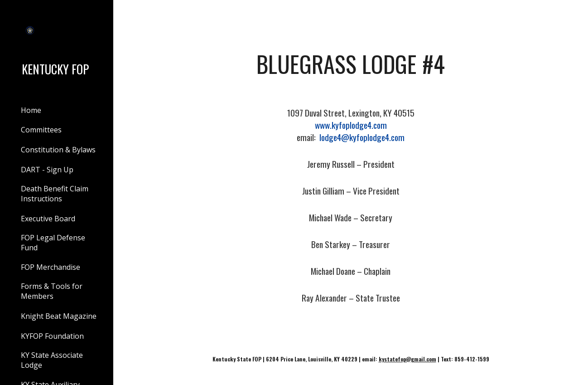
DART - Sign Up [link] (47, 170)
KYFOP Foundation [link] (52, 336)
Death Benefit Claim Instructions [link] (55, 194)
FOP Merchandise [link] (51, 267)
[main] (351, 64)
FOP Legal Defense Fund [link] (53, 243)
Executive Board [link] (48, 219)
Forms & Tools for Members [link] (52, 291)
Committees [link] (41, 130)
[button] (577, 13)
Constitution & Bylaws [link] (58, 150)
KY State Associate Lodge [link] (52, 360)
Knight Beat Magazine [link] (59, 316)
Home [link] (31, 110)
